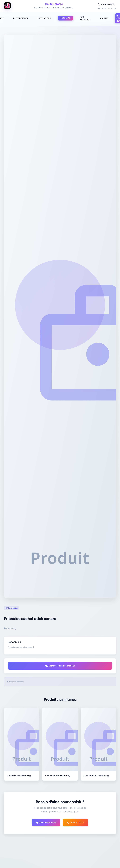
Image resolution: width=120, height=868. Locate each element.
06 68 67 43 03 (106, 4)
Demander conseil (46, 822)
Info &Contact (85, 18)
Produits (65, 18)
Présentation (21, 18)
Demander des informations (60, 666)
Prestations (44, 18)
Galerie (104, 18)
